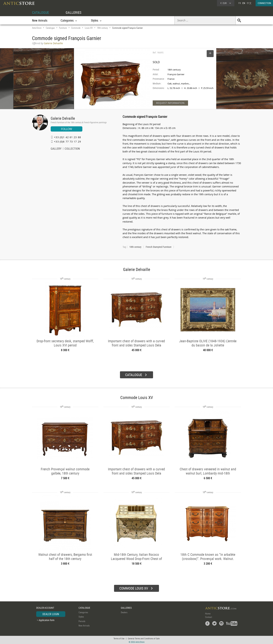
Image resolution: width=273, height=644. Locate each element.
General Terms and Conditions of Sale (144, 638)
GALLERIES (73, 12)
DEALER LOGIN (51, 614)
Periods (82, 621)
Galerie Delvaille (63, 118)
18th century (102, 28)
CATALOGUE (40, 12)
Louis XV (89, 28)
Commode (76, 28)
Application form (47, 620)
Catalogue (50, 28)
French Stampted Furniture (159, 247)
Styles (81, 616)
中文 (249, 3)
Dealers (124, 612)
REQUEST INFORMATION (170, 103)
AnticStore (37, 28)
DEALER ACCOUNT (45, 607)
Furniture (63, 28)
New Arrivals (40, 20)
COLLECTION (72, 149)
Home (208, 613)
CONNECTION (264, 3)
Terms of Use (119, 638)
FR (240, 3)
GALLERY (56, 149)
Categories (83, 612)
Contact (209, 617)
